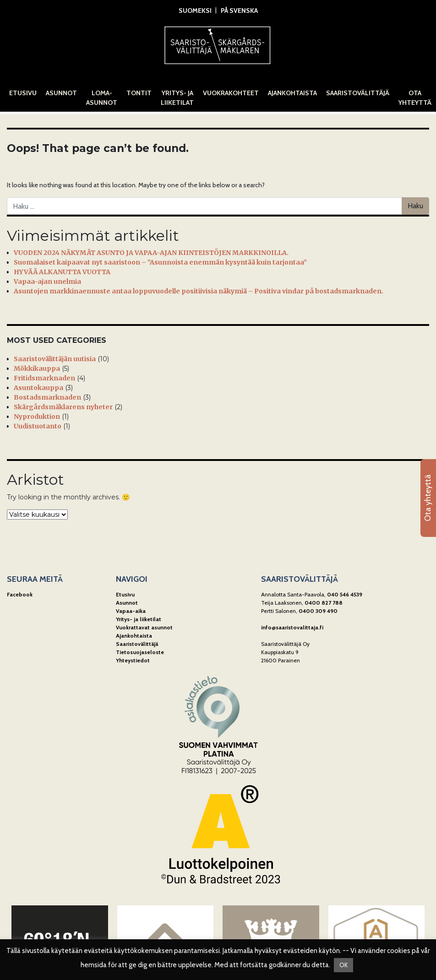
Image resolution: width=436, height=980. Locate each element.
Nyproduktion (37, 417)
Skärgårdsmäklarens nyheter (63, 407)
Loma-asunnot (102, 98)
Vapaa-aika (131, 611)
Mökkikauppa (37, 368)
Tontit (139, 93)
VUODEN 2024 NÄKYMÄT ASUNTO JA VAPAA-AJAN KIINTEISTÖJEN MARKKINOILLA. (151, 253)
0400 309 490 (318, 611)
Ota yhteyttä (415, 98)
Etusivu (23, 93)
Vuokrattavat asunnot (144, 627)
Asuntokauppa (38, 388)
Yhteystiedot (133, 660)
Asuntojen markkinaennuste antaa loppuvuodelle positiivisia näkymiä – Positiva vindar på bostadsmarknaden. (199, 291)
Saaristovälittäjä (358, 93)
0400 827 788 (324, 603)
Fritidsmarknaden (44, 378)
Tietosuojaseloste (140, 652)
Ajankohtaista (292, 93)
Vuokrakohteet (231, 93)
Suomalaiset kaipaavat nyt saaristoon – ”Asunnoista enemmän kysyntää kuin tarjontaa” (160, 262)
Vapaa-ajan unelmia (47, 282)
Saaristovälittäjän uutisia (55, 359)
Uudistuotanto (38, 426)
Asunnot (61, 93)
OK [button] (343, 965)
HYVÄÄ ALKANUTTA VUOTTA (62, 272)
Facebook (20, 594)
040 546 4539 (345, 594)
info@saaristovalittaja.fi (292, 627)
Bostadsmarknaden (47, 397)
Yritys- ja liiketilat (177, 98)
